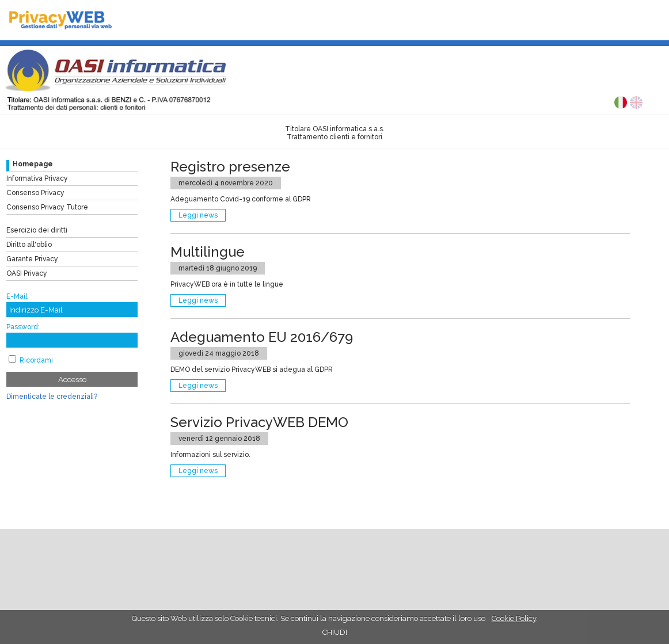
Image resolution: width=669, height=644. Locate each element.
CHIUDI (335, 632)
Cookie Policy (514, 618)
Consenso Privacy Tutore (47, 207)
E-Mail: (18, 296)
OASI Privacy (27, 273)
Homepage (33, 164)
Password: (23, 327)
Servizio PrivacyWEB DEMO (259, 422)
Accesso (72, 379)
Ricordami (36, 360)
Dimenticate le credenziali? (52, 397)
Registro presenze (230, 167)
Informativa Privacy (37, 178)
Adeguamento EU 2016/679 (262, 337)
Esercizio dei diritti (37, 230)
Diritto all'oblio (29, 245)
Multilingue (208, 252)
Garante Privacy (32, 259)
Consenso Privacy (35, 193)
